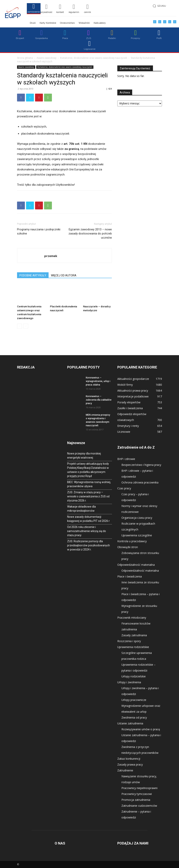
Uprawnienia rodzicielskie (133, 647)
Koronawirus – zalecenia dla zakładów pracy (99, 400)
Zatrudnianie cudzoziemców (139, 806)
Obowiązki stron (128, 547)
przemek (51, 256)
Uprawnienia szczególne (137, 535)
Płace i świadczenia (130, 576)
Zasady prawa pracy (130, 764)
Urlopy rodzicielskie (134, 676)
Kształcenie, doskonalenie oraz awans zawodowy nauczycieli (94, 58)
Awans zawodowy (47, 58)
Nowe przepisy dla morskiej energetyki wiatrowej (84, 456)
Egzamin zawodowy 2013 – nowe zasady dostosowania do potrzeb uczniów (90, 234)
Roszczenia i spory (129, 641)
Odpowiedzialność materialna (136, 565)
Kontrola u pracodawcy (132, 541)
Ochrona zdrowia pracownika (140, 482)
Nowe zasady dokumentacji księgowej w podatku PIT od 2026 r (88, 519)
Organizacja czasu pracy (137, 518)
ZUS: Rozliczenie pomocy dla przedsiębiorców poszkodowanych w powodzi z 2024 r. (89, 545)
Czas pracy (124, 488)
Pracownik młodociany (132, 618)
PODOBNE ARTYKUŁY (33, 275)
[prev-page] (19, 326)
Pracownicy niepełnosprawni (139, 788)
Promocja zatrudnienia (136, 800)
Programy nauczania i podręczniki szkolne (39, 231)
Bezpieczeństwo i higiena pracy (141, 465)
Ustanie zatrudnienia (130, 723)
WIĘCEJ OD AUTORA (64, 275)
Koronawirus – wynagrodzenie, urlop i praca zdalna (98, 381)
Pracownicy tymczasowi (137, 794)
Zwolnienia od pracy (134, 717)
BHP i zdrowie (126, 459)
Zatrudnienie (125, 770)
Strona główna (25, 58)
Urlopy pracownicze (134, 700)
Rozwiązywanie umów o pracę (141, 729)
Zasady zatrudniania (134, 635)
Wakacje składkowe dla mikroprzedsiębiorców (81, 509)
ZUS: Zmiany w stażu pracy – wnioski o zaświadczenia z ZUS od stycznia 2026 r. (88, 496)
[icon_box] (34, 10)
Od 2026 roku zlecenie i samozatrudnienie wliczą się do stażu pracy (87, 531)
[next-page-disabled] (26, 326)
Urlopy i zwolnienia (129, 682)
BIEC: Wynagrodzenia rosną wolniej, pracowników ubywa (89, 484)
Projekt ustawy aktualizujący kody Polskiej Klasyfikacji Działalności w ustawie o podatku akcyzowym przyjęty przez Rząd (88, 470)
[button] (163, 6)
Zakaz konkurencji (129, 759)
